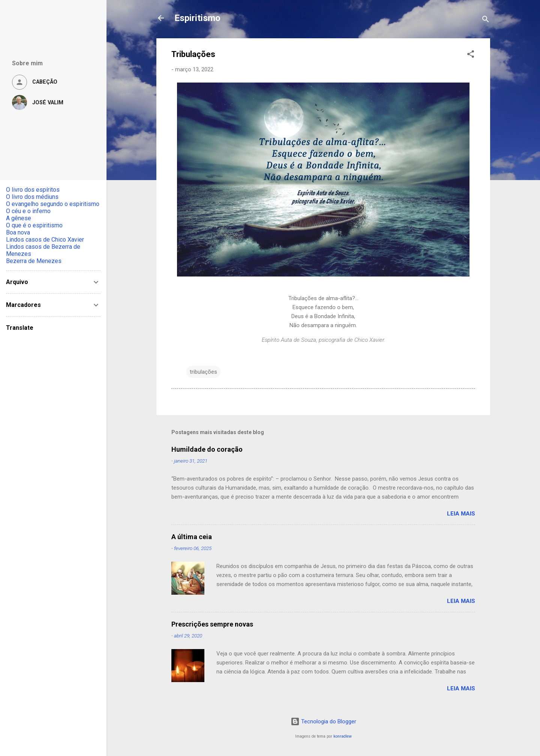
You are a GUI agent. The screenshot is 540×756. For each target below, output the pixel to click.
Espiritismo (197, 18)
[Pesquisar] (486, 20)
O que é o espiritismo (34, 225)
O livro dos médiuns (32, 197)
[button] (471, 55)
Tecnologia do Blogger (323, 721)
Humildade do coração (207, 449)
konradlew (343, 736)
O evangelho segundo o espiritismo (53, 204)
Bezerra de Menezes (34, 261)
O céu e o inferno (28, 211)
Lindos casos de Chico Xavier (45, 240)
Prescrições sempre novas (212, 624)
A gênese (19, 218)
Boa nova (18, 232)
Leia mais (461, 514)
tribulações (203, 372)
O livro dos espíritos (33, 190)
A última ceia (192, 537)
